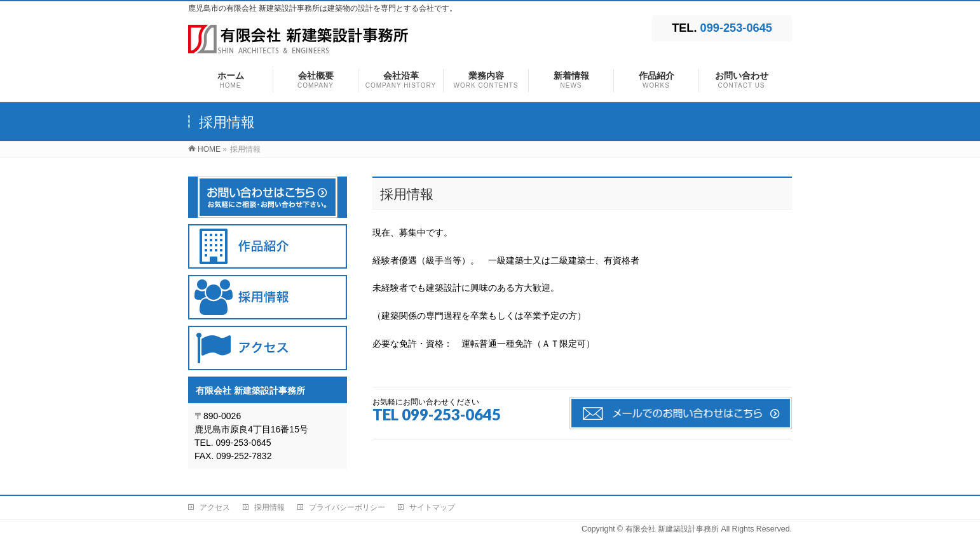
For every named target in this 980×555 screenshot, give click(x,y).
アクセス (215, 507)
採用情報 (269, 507)
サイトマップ (432, 507)
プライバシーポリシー (347, 507)
